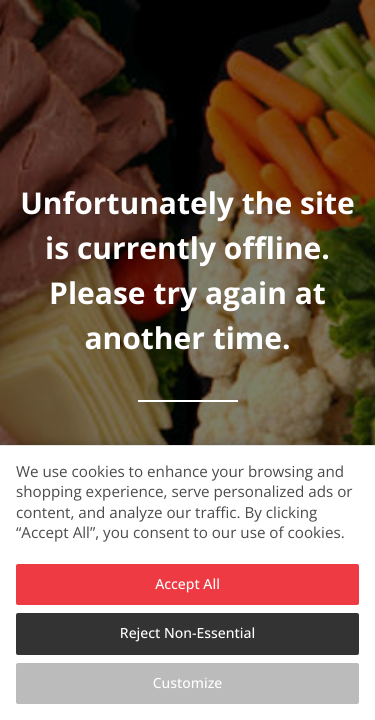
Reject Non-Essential (187, 633)
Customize (188, 683)
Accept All (187, 584)
